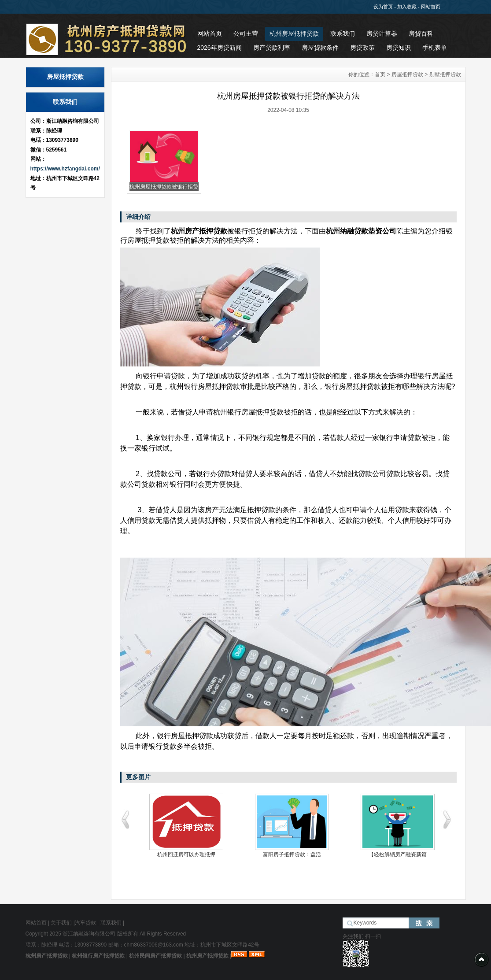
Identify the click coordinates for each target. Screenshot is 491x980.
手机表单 (435, 48)
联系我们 (343, 33)
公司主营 (246, 33)
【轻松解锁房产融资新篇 (398, 854)
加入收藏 (407, 7)
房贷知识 (399, 48)
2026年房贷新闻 (220, 48)
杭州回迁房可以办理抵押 (186, 854)
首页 (380, 74)
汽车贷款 (85, 923)
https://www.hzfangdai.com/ (65, 169)
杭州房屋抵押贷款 (294, 33)
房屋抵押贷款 (407, 74)
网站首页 (431, 7)
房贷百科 (421, 33)
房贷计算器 (382, 33)
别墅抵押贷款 (445, 74)
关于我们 (61, 923)
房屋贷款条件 (320, 48)
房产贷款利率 (272, 48)
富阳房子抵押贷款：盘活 (292, 854)
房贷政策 (362, 48)
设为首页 (383, 7)
